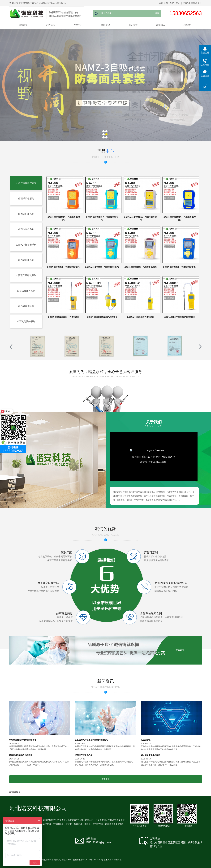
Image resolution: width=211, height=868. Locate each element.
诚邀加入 (161, 25)
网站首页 (23, 25)
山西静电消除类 (26, 306)
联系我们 (188, 25)
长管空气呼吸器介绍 (84, 755)
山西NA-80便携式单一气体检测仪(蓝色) (102, 267)
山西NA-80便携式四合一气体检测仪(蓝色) (102, 219)
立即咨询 (180, 650)
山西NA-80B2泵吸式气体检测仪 (141, 317)
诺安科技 (118, 860)
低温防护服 (146, 740)
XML (178, 3)
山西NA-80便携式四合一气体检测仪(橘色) (63, 219)
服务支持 (133, 25)
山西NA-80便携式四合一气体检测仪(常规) (179, 219)
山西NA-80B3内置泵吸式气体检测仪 (179, 317)
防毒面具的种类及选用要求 (21, 755)
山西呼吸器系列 (26, 199)
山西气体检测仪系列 (26, 183)
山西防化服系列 (26, 260)
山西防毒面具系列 (26, 291)
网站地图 (163, 3)
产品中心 (78, 25)
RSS (172, 3)
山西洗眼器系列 (26, 229)
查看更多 (106, 779)
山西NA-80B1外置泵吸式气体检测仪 (102, 317)
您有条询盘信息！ (192, 3)
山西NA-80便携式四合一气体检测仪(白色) (141, 219)
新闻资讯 (106, 25)
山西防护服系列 (26, 214)
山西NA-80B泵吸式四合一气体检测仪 (63, 317)
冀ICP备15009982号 (94, 860)
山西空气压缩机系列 (26, 275)
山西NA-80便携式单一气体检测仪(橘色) (63, 267)
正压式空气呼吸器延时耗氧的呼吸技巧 (91, 740)
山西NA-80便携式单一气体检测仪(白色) (141, 267)
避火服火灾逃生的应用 (151, 755)
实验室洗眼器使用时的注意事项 (23, 740)
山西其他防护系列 (26, 321)
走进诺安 (51, 25)
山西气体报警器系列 (26, 245)
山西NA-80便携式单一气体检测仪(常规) (179, 267)
